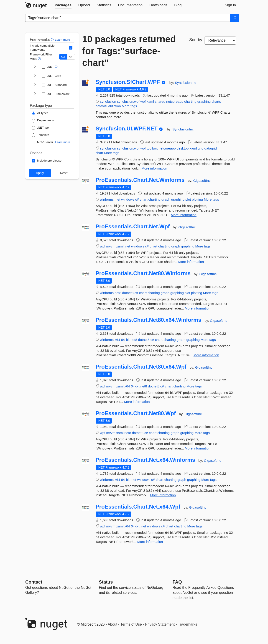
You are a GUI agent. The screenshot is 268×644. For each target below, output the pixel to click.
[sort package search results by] (220, 40)
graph (166, 199)
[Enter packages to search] (128, 18)
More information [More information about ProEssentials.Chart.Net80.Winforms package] (198, 308)
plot (188, 199)
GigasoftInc (202, 181)
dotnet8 (128, 293)
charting (190, 101)
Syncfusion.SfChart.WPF (128, 82)
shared (160, 101)
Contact (34, 582)
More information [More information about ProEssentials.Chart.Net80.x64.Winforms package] (206, 355)
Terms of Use (131, 624)
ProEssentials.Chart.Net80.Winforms (143, 273)
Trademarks (188, 624)
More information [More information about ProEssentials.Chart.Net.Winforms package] (184, 215)
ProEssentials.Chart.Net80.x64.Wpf (141, 367)
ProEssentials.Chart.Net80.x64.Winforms (148, 320)
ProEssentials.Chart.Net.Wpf (133, 227)
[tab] (63, 5)
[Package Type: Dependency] (43, 121)
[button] (53, 39)
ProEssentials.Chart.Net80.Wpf (136, 413)
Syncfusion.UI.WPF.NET (127, 129)
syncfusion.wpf (128, 101)
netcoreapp (175, 101)
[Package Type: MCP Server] (42, 142)
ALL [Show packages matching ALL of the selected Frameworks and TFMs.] (63, 57)
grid (200, 148)
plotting (197, 199)
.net (117, 199)
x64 (117, 340)
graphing (204, 101)
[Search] (235, 18)
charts (216, 101)
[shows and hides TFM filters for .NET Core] (35, 76)
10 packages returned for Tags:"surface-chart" (129, 51)
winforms (107, 199)
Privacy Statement (160, 624)
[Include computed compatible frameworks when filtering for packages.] (71, 48)
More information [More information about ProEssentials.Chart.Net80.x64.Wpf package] (137, 402)
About (112, 624)
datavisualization (108, 106)
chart (99, 153)
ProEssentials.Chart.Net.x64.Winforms (145, 460)
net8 (118, 293)
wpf (143, 101)
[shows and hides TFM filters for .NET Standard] (35, 85)
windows (128, 199)
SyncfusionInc (185, 83)
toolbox (152, 148)
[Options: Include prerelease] (47, 161)
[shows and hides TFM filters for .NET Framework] (35, 94)
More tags (129, 106)
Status (106, 582)
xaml (150, 101)
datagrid (211, 148)
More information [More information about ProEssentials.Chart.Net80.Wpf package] (198, 448)
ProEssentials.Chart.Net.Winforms (140, 180)
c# (137, 199)
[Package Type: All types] (40, 113)
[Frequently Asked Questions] (177, 582)
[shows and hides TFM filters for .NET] (35, 67)
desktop (183, 148)
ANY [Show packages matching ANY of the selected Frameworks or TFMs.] (71, 57)
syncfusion (108, 101)
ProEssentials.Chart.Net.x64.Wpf (138, 507)
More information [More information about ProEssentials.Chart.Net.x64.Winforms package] (163, 495)
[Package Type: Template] (40, 135)
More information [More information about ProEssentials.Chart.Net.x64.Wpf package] (150, 542)
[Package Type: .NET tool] (41, 128)
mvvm (111, 246)
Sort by (196, 40)
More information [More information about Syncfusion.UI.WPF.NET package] (154, 168)
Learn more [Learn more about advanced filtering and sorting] (62, 40)
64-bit (125, 340)
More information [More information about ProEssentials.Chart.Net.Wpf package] (191, 262)
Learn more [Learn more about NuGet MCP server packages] (63, 142)
